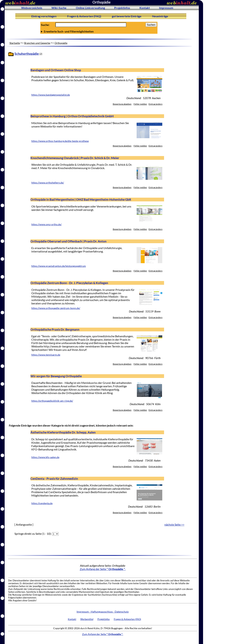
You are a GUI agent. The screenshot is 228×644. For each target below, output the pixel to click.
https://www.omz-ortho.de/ (46, 224)
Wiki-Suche (59, 8)
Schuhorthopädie (27, 54)
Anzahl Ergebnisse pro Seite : (99, 31)
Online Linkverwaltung (90, 8)
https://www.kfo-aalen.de (45, 457)
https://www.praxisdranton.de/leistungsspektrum (59, 266)
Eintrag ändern (156, 104)
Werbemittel (87, 619)
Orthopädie (61, 43)
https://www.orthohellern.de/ (48, 183)
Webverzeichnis (32, 8)
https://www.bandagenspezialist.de (51, 95)
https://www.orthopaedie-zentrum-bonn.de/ (56, 308)
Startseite (15, 43)
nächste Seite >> (174, 524)
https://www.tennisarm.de (46, 355)
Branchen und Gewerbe (37, 43)
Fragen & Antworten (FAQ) (84, 16)
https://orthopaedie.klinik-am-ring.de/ (52, 401)
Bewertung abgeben (122, 104)
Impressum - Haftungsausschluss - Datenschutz (103, 612)
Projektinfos (122, 8)
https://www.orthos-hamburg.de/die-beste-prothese (60, 141)
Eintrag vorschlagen (44, 16)
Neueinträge (160, 16)
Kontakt (145, 8)
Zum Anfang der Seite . (103, 569)
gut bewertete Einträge (127, 16)
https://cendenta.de (42, 503)
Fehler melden (140, 104)
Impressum (166, 8)
